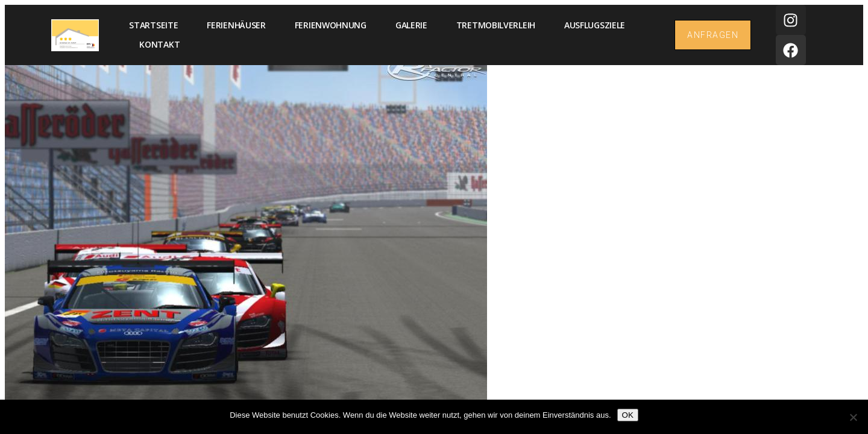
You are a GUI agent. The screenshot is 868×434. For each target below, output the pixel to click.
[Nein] (853, 417)
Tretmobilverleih (496, 25)
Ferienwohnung (331, 25)
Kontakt (159, 44)
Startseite (153, 25)
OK (628, 415)
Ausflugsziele (595, 25)
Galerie (411, 25)
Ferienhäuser (236, 25)
